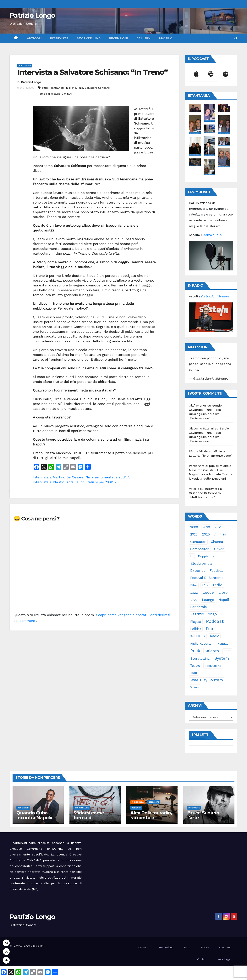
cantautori (57, 88)
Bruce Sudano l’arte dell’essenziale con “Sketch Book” (208, 820)
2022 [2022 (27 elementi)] (194, 534)
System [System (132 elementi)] (222, 658)
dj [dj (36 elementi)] (192, 556)
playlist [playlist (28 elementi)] (196, 622)
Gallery (143, 38)
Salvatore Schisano (97, 88)
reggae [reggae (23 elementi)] (223, 644)
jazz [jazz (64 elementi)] (194, 592)
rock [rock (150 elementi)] (195, 651)
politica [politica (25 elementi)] (196, 629)
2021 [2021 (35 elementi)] (218, 527)
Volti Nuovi (25, 66)
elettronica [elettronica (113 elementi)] (201, 563)
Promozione (166, 948)
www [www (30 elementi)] (195, 687)
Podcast (136, 808)
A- (6, 960)
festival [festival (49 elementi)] (216, 570)
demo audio (212, 235)
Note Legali (224, 959)
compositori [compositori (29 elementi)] (200, 549)
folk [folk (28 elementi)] (205, 585)
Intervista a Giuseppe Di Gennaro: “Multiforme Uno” (206, 493)
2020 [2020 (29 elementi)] (206, 527)
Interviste (59, 38)
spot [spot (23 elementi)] (227, 651)
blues (45, 88)
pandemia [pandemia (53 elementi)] (199, 607)
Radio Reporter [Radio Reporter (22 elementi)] (202, 644)
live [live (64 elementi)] (194, 600)
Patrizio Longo (32, 15)
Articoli (34, 38)
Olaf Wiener (198, 405)
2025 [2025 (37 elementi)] (206, 534)
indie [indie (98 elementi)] (218, 585)
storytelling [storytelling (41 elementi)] (200, 658)
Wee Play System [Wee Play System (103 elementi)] (207, 680)
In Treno (71, 88)
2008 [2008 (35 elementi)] (194, 527)
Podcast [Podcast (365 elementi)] (215, 621)
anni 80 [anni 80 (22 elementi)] (220, 534)
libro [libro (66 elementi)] (223, 592)
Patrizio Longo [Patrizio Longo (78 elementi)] (204, 614)
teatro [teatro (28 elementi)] (195, 666)
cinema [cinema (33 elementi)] (217, 542)
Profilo (166, 38)
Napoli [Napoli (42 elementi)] (224, 600)
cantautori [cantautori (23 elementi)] (198, 542)
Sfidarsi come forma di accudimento (89, 818)
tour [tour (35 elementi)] (194, 673)
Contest (143, 948)
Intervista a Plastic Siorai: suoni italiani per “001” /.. (75, 482)
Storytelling (89, 38)
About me (225, 948)
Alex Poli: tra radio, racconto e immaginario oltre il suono (151, 820)
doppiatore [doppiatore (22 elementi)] (206, 556)
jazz (81, 88)
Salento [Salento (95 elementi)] (212, 651)
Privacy (205, 948)
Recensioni (119, 38)
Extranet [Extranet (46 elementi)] (198, 570)
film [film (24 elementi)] (194, 585)
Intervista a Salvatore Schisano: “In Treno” (93, 72)
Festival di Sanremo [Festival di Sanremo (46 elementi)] (207, 578)
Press (187, 948)
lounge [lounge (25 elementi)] (208, 600)
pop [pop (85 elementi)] (209, 629)
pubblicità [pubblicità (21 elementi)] (198, 636)
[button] (236, 38)
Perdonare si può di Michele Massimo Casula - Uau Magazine (210, 470)
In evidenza (137, 802)
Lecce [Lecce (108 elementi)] (208, 592)
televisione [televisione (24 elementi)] (213, 666)
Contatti (202, 959)
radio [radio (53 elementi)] (215, 636)
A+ (6, 943)
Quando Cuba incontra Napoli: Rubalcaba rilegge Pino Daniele (37, 820)
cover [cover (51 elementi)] (219, 549)
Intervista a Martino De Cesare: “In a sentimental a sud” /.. (82, 477)
